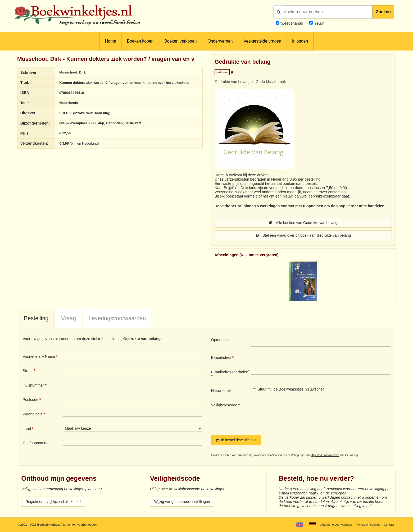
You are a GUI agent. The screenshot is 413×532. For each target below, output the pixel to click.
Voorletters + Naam (39, 356)
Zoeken (383, 12)
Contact (389, 525)
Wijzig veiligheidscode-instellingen (183, 502)
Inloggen (300, 41)
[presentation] (296, 415)
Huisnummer (33, 385)
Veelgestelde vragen (262, 41)
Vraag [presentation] (69, 318)
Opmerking (220, 340)
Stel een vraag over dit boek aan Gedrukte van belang (303, 235)
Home (111, 41)
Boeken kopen (140, 41)
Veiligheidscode (224, 405)
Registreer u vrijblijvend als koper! (54, 502)
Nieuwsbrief (221, 391)
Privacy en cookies (368, 525)
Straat (28, 371)
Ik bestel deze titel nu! (237, 440)
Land (27, 429)
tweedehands (292, 23)
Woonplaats (32, 414)
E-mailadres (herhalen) (230, 372)
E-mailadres (221, 357)
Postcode (30, 400)
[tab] (36, 319)
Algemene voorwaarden (325, 455)
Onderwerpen (220, 41)
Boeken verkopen (180, 41)
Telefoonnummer (37, 443)
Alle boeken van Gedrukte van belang (303, 223)
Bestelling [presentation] (36, 318)
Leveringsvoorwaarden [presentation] (117, 318)
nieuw (318, 23)
